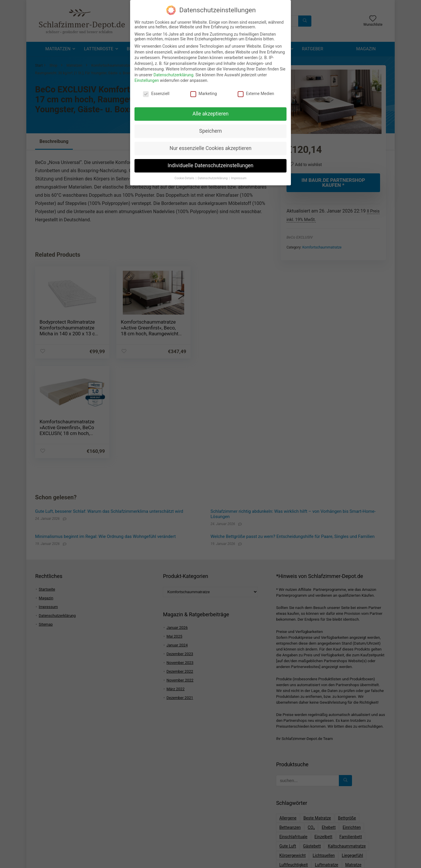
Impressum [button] (239, 177)
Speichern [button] (210, 130)
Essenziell (156, 92)
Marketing (204, 92)
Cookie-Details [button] (185, 177)
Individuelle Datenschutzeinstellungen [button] (210, 164)
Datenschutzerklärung (173, 73)
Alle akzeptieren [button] (210, 112)
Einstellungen (147, 79)
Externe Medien (256, 92)
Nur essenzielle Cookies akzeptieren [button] (210, 147)
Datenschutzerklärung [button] (213, 177)
